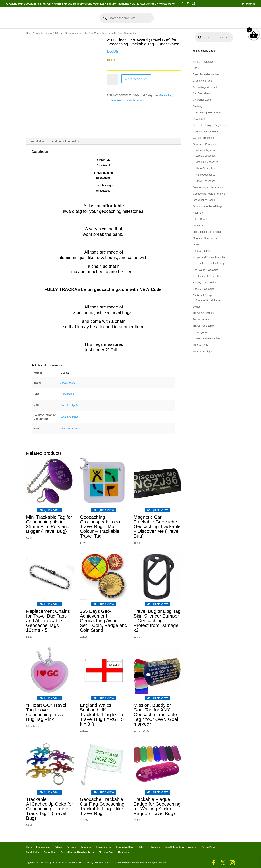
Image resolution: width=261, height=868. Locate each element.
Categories (58, 21)
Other (196, 244)
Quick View (50, 510)
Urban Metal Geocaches (207, 338)
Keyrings (198, 213)
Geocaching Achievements (208, 187)
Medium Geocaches (207, 162)
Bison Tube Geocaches (206, 74)
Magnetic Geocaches (205, 238)
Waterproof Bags (202, 351)
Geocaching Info (200, 21)
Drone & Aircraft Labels (209, 300)
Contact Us (86, 847)
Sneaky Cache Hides (205, 283)
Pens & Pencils (201, 251)
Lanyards (198, 225)
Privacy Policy (209, 847)
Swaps (197, 307)
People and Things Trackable (209, 257)
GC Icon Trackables (204, 138)
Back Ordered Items (174, 847)
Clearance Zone (202, 100)
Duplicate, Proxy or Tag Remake (211, 125)
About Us (193, 847)
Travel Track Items (203, 326)
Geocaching (67, 394)
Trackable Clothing (203, 313)
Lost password (43, 847)
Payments (178, 21)
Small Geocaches (206, 181)
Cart (163, 21)
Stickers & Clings (202, 295)
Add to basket (136, 79)
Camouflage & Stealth (205, 87)
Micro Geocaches (205, 168)
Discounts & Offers (125, 847)
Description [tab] (37, 141)
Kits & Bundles (201, 219)
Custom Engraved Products (208, 112)
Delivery (143, 847)
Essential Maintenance (206, 131)
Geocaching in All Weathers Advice (78, 852)
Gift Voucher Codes (204, 200)
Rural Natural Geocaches (207, 276)
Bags (196, 68)
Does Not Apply (69, 405)
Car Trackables (201, 93)
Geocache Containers (205, 144)
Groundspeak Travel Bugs (208, 206)
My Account (81, 21)
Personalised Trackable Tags (209, 264)
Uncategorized (201, 332)
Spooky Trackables (204, 289)
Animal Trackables (203, 62)
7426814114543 (70, 429)
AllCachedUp (68, 383)
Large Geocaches (206, 156)
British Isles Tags (202, 81)
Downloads (199, 119)
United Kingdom (70, 417)
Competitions (50, 852)
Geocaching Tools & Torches (209, 194)
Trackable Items (43, 33)
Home (41, 21)
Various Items (201, 345)
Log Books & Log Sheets (207, 232)
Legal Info (156, 847)
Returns (59, 847)
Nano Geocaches (205, 175)
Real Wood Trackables (206, 270)
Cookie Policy (33, 852)
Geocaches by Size (204, 151)
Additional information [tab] (66, 141)
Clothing (197, 106)
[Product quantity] (112, 79)
